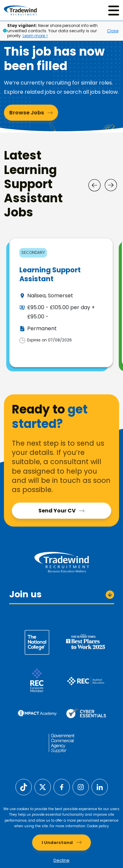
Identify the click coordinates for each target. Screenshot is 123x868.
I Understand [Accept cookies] (57, 843)
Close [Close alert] (113, 31)
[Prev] (94, 185)
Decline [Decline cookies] (61, 860)
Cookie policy (98, 826)
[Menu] (114, 10)
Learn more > (35, 36)
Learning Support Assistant (50, 274)
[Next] (111, 185)
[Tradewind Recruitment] (20, 10)
